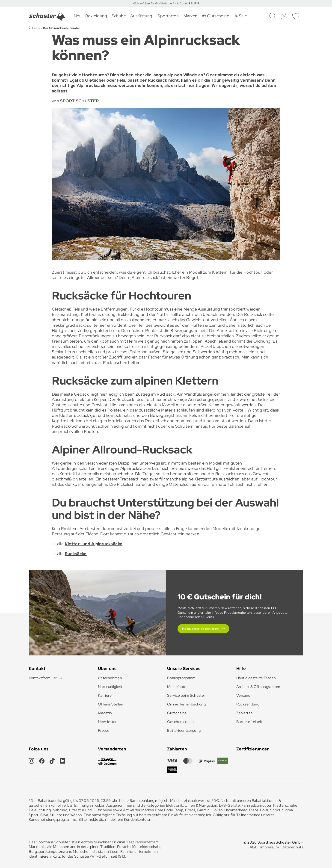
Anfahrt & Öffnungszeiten (258, 687)
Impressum (270, 847)
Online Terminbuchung (186, 704)
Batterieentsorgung (184, 730)
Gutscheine (177, 713)
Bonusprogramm (181, 678)
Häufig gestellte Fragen (256, 678)
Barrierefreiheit (249, 722)
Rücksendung (248, 704)
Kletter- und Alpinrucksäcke (94, 544)
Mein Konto (177, 687)
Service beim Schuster (186, 695)
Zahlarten (245, 713)
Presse (104, 730)
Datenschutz (292, 847)
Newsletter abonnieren (200, 629)
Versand (243, 695)
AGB (254, 847)
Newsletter (107, 722)
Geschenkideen (181, 722)
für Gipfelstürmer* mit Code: (174, 3)
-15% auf (139, 3)
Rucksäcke (76, 554)
